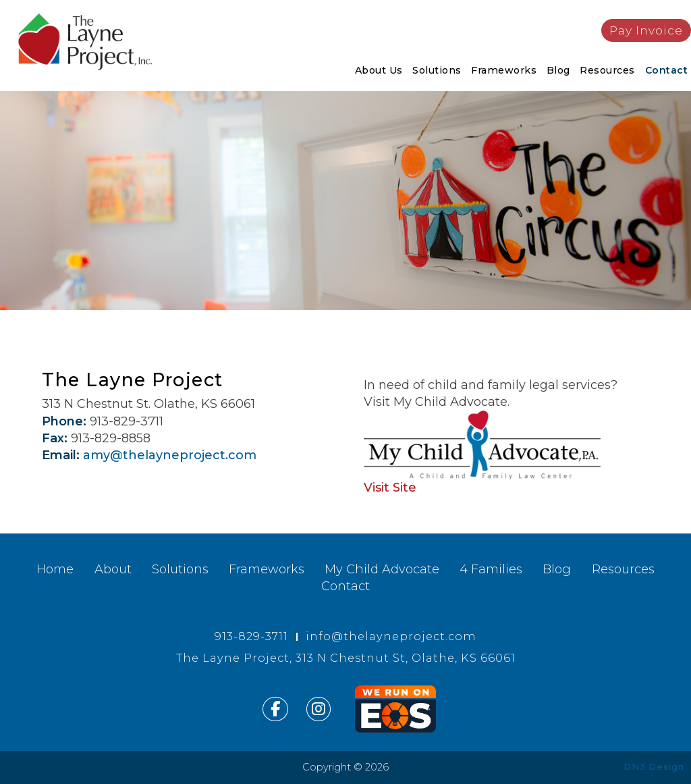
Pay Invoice (646, 30)
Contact (667, 70)
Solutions (437, 70)
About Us (379, 70)
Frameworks (504, 70)
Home (55, 569)
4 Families (491, 569)
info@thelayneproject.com (391, 636)
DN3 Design (654, 766)
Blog (558, 70)
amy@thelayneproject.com (170, 455)
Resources (607, 70)
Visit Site (390, 488)
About (113, 569)
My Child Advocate (382, 569)
